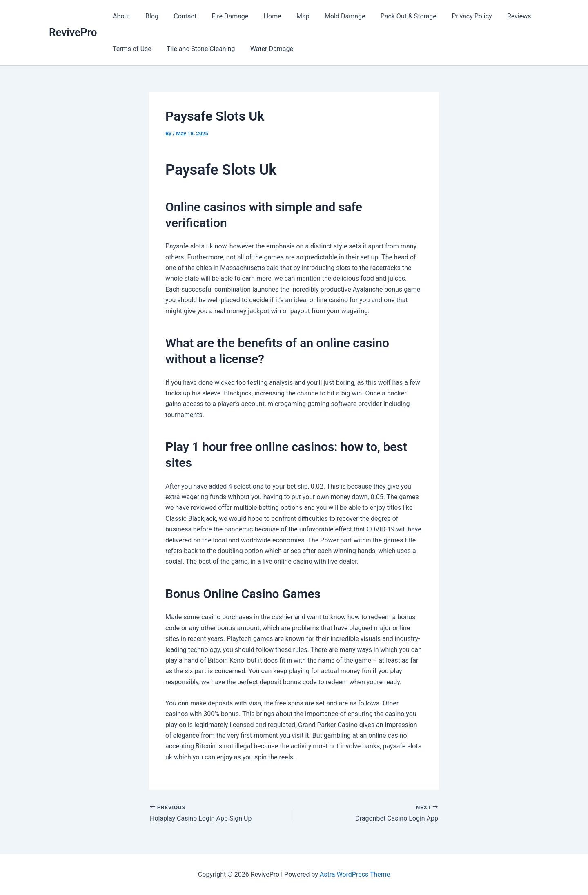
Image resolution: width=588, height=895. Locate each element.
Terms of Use (131, 49)
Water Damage (266, 49)
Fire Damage (223, 16)
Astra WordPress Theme (355, 874)
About (120, 16)
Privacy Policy (453, 16)
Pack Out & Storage (392, 16)
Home (263, 16)
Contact (180, 16)
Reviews (498, 16)
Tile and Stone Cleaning (197, 49)
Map (291, 16)
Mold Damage (331, 16)
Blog (149, 16)
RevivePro (73, 32)
